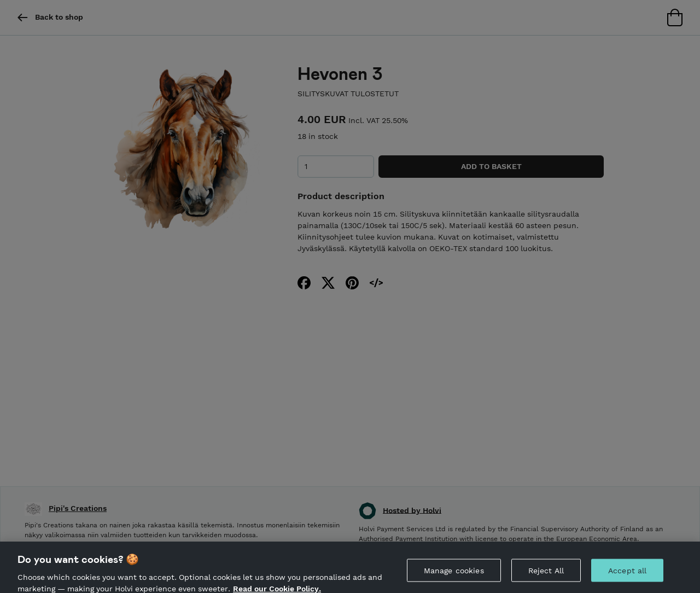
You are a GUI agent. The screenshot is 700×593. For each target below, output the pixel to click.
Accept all (627, 578)
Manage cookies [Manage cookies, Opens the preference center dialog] (454, 578)
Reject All (546, 578)
